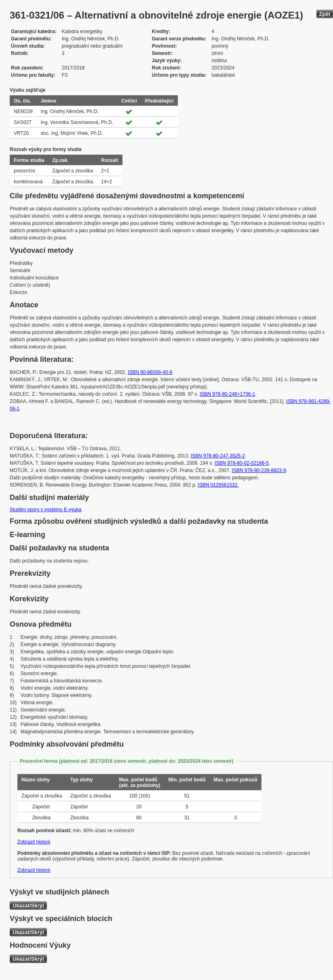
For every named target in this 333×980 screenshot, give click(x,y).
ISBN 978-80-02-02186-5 (242, 463)
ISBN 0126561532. (218, 485)
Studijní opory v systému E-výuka (45, 510)
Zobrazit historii (34, 842)
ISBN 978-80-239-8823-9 (259, 470)
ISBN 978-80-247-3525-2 (218, 456)
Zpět (325, 14)
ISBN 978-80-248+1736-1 (227, 394)
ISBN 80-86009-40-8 (150, 372)
